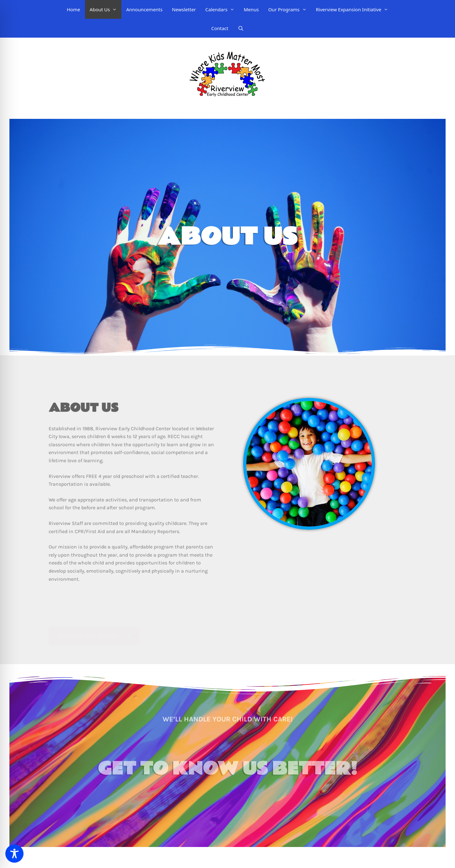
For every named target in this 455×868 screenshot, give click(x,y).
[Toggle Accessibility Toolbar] (14, 854)
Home (74, 9)
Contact (220, 28)
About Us (106, 9)
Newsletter (184, 9)
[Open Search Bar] (241, 28)
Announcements (144, 9)
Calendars (222, 9)
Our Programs (290, 9)
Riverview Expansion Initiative (355, 9)
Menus (251, 9)
